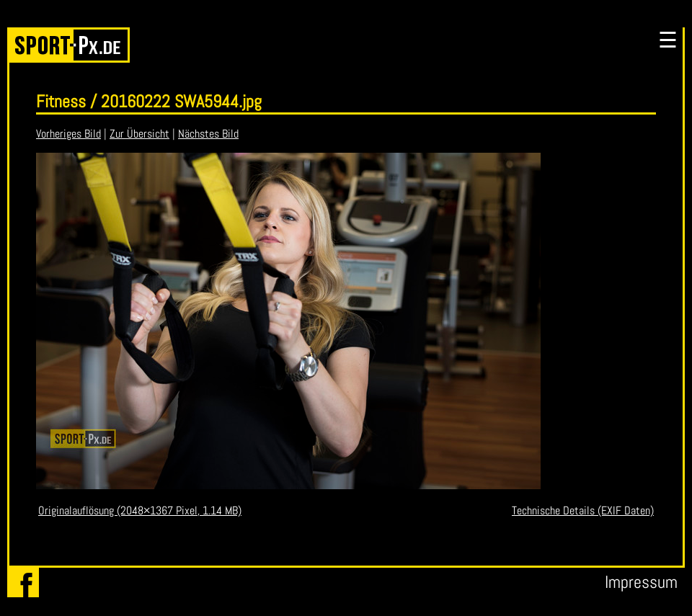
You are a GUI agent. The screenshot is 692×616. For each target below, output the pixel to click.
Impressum (641, 582)
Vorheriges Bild (68, 134)
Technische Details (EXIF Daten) (583, 510)
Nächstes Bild (208, 134)
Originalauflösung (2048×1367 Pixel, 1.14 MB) (140, 510)
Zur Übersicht (139, 134)
